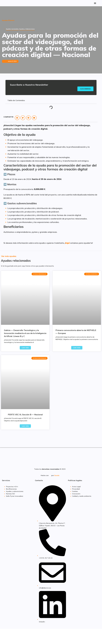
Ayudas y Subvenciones (27, 29)
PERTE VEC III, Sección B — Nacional (25, 415)
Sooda (57, 476)
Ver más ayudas (9, 256)
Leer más (25, 348)
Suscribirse (85, 89)
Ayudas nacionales (12, 29)
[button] (95, 3)
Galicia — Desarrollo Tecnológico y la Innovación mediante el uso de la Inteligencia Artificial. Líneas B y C (25, 334)
